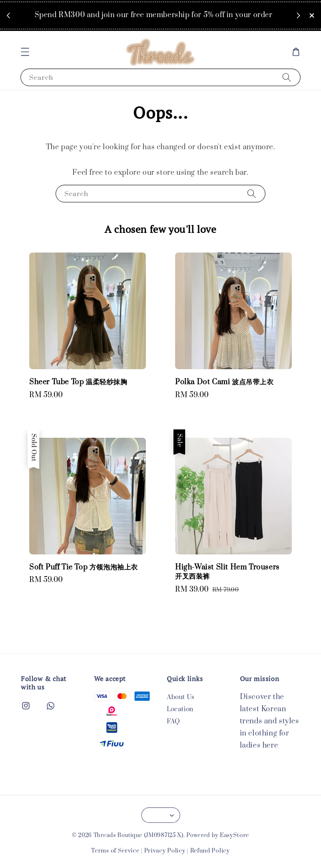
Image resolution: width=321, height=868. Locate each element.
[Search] (287, 77)
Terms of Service (115, 851)
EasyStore (234, 835)
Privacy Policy (165, 851)
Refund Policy (210, 851)
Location (180, 709)
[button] (25, 52)
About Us (181, 697)
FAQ (173, 721)
